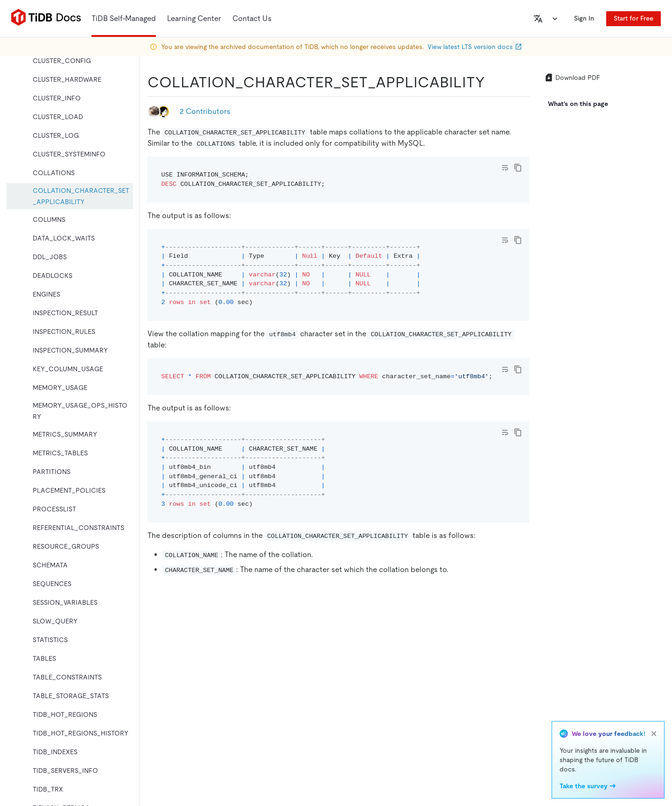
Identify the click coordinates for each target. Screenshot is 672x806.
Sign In (584, 18)
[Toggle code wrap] (505, 168)
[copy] (518, 168)
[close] (654, 734)
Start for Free (633, 18)
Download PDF (572, 78)
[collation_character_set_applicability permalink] (492, 82)
